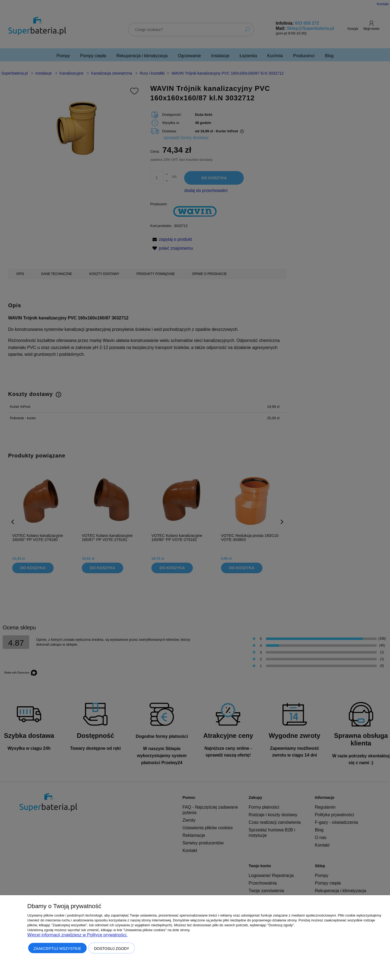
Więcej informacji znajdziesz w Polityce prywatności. (77, 935)
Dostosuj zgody (112, 949)
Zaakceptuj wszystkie (57, 949)
